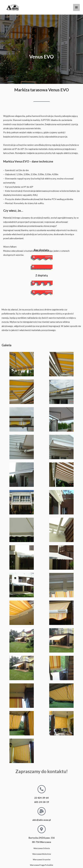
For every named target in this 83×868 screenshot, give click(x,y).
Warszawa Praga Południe (41, 865)
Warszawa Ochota (42, 848)
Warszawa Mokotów (42, 854)
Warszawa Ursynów (42, 859)
